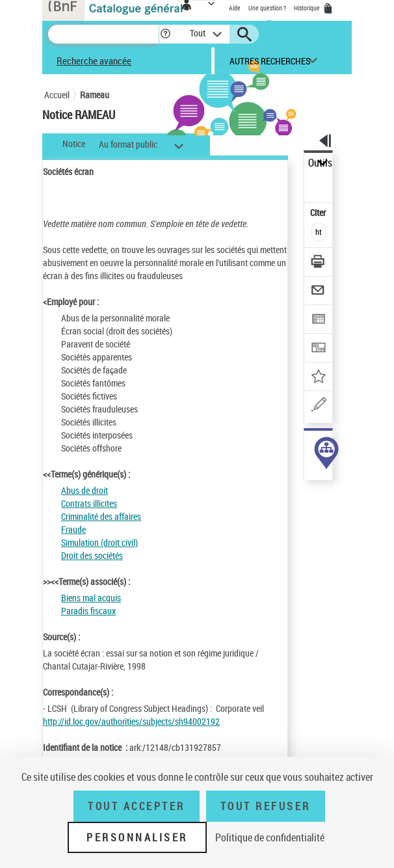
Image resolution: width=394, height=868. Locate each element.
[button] (165, 34)
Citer (319, 212)
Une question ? (267, 8)
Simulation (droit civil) (99, 542)
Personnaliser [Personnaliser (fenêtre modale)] (137, 837)
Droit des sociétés (92, 555)
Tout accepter (137, 806)
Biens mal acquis (91, 598)
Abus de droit (85, 490)
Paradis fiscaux (88, 611)
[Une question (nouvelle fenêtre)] (319, 406)
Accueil (57, 95)
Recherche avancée (94, 61)
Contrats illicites (89, 503)
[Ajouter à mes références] (319, 378)
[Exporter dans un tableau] (319, 320)
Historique (308, 8)
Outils (320, 163)
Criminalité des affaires (101, 516)
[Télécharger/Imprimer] (319, 263)
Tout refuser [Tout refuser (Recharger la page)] (266, 806)
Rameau (95, 95)
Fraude (73, 529)
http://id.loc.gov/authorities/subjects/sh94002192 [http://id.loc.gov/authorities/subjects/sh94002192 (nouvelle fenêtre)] (131, 721)
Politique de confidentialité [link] (270, 837)
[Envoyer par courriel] (319, 292)
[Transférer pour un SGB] (319, 349)
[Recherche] (103, 34)
